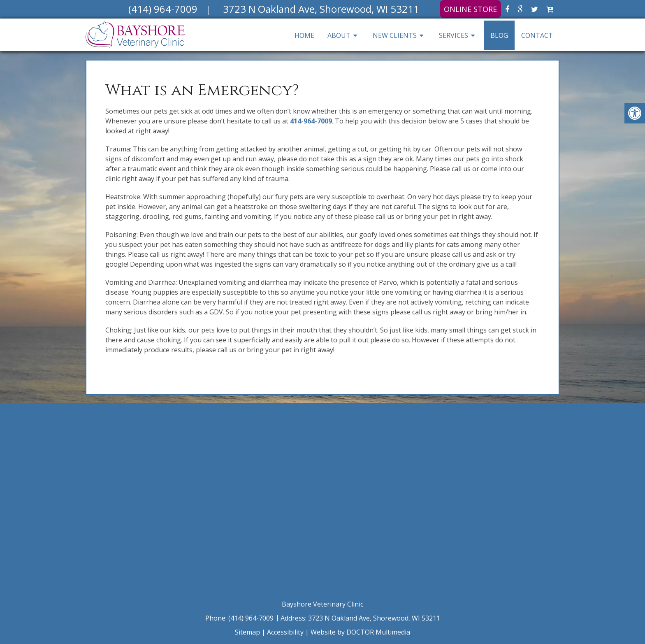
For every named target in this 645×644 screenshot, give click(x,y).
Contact (537, 35)
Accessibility (285, 632)
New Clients (395, 35)
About (339, 35)
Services (454, 35)
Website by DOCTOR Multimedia (360, 632)
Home (304, 35)
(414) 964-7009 (252, 618)
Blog (499, 35)
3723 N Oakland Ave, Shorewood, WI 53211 (374, 618)
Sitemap (247, 632)
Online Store (470, 9)
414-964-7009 (311, 121)
